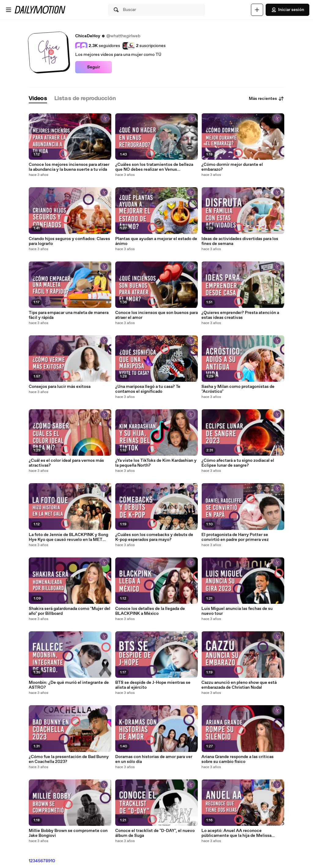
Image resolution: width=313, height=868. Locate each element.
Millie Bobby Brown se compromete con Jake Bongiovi (68, 833)
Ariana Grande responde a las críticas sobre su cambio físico (238, 759)
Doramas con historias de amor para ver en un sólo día (154, 759)
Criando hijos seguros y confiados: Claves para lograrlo (69, 241)
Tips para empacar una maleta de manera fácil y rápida (69, 315)
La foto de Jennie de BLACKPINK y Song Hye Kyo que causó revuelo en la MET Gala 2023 (68, 537)
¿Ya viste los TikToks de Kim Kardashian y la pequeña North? (156, 463)
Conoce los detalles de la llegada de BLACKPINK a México (150, 611)
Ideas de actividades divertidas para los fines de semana (240, 241)
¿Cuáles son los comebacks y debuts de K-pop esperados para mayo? (154, 537)
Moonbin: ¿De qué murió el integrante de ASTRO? (69, 685)
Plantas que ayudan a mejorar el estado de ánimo (156, 241)
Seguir (94, 67)
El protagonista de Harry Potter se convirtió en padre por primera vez (235, 537)
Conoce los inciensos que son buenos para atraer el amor (156, 315)
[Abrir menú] (9, 10)
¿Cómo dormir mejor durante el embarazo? (232, 167)
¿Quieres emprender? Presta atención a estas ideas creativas (240, 315)
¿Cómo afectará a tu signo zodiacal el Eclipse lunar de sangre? (238, 463)
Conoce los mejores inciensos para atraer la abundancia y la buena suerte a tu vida (69, 167)
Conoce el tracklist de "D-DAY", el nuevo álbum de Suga (155, 833)
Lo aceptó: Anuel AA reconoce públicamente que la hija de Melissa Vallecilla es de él (236, 833)
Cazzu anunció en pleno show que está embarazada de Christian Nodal (239, 685)
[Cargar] (257, 10)
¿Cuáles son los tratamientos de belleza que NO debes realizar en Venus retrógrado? (154, 167)
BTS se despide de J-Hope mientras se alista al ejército (153, 685)
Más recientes (267, 99)
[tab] (38, 99)
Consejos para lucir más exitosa (60, 387)
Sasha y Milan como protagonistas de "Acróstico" (238, 389)
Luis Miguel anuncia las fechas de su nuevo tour (237, 611)
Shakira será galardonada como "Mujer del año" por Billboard (70, 611)
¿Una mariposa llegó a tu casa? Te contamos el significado (148, 389)
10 (53, 861)
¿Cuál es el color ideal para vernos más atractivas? (66, 463)
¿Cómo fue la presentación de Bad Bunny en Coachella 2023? (69, 759)
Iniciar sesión (287, 10)
